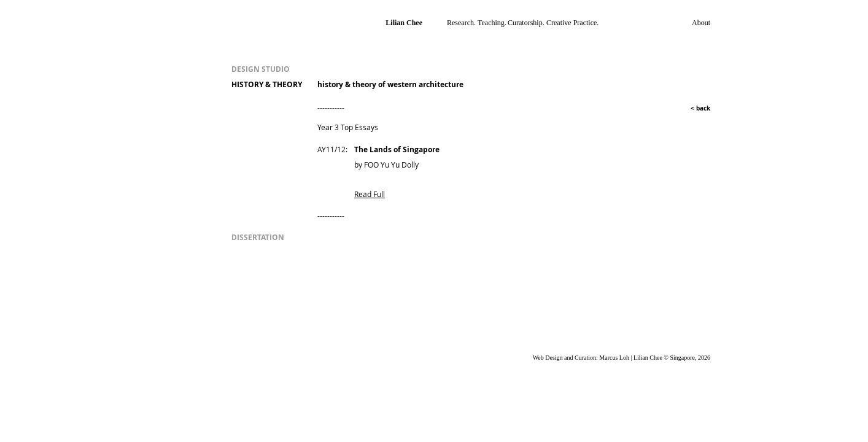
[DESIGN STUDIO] (271, 70)
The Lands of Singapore (397, 149)
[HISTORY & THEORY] (271, 85)
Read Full (370, 194)
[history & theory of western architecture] (413, 85)
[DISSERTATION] (288, 238)
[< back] (694, 108)
